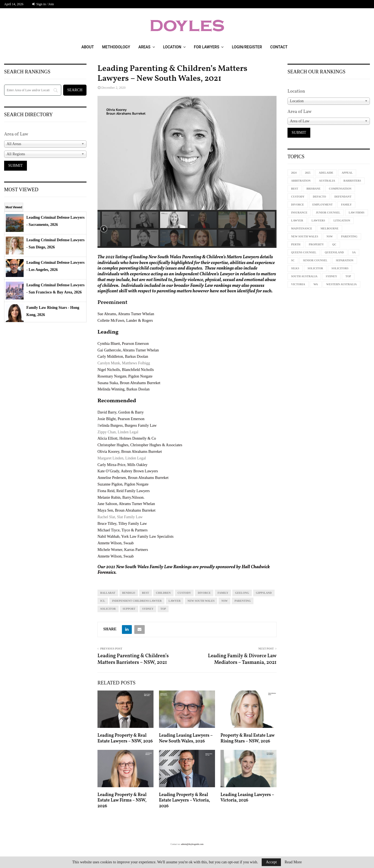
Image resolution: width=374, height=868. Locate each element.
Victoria (298, 284)
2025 (308, 173)
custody (184, 593)
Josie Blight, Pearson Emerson (121, 419)
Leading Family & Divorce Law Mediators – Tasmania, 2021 (242, 659)
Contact (279, 47)
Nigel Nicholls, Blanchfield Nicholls (126, 370)
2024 (294, 173)
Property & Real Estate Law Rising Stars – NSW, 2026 (248, 738)
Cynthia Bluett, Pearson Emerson (123, 344)
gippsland (264, 593)
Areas (144, 47)
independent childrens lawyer (137, 601)
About (87, 47)
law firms (357, 213)
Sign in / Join (43, 4)
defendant (343, 197)
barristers (352, 181)
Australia (327, 181)
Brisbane (313, 189)
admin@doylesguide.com (192, 844)
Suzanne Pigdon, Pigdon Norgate (123, 484)
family (223, 593)
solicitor (108, 609)
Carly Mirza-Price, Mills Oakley (122, 465)
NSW (224, 601)
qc (334, 244)
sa (354, 252)
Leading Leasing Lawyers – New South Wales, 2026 (186, 738)
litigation (342, 221)
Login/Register (247, 47)
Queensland (334, 252)
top (163, 609)
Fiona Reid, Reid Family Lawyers (124, 491)
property (316, 244)
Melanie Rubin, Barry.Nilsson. (121, 497)
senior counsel (315, 260)
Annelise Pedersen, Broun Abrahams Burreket (133, 478)
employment (323, 205)
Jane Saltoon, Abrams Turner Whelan (126, 504)
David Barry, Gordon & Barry (121, 412)
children (163, 593)
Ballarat (108, 593)
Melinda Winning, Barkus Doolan (124, 389)
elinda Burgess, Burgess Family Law (128, 425)
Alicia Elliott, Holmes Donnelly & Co (127, 438)
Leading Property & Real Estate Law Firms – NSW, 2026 (122, 801)
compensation (340, 189)
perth (296, 244)
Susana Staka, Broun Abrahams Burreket (129, 383)
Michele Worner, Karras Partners (123, 550)
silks (295, 268)
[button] (116, 220)
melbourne (330, 228)
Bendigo (129, 593)
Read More (293, 862)
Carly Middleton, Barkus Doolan (123, 357)
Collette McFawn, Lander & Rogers (125, 321)
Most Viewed (14, 207)
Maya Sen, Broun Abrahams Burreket (126, 510)
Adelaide (326, 173)
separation (345, 260)
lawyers (318, 221)
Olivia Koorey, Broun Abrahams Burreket (130, 452)
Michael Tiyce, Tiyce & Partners (122, 530)
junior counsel (328, 213)
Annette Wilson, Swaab (116, 543)
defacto (319, 197)
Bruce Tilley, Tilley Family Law (122, 524)
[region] (187, 172)
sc (293, 260)
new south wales (201, 601)
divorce (204, 593)
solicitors (340, 268)
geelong (242, 593)
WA (316, 284)
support (129, 609)
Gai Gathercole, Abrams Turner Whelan (128, 350)
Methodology (116, 47)
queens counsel (304, 252)
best (146, 593)
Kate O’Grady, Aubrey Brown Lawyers (128, 471)
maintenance (302, 228)
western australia (341, 284)
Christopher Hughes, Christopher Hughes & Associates (140, 445)
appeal (347, 173)
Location (172, 47)
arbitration (301, 181)
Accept (271, 862)
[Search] (33, 90)
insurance (299, 213)
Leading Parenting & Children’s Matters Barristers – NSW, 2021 (133, 659)
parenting (243, 601)
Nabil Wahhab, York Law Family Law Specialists (136, 536)
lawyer (175, 601)
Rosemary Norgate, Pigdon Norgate (125, 376)
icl (103, 601)
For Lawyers (206, 47)
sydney (148, 609)
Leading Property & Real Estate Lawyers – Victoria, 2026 (185, 801)
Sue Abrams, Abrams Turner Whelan (126, 314)
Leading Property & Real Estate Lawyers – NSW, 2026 (125, 738)
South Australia (304, 276)
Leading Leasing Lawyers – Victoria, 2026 (247, 798)
